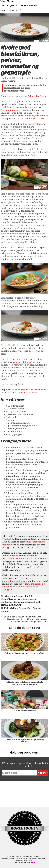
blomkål (28, 596)
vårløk (17, 605)
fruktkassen (28, 116)
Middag (14, 608)
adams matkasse (13, 596)
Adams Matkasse (37, 96)
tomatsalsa (7, 605)
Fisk (6, 608)
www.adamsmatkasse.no (23, 559)
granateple (23, 599)
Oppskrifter (25, 608)
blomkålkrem (8, 599)
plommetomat (20, 602)
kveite (33, 599)
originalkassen (25, 107)
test (38, 602)
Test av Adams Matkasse (30, 119)
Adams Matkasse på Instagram (20, 588)
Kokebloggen (13, 3)
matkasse (6, 602)
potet (32, 602)
